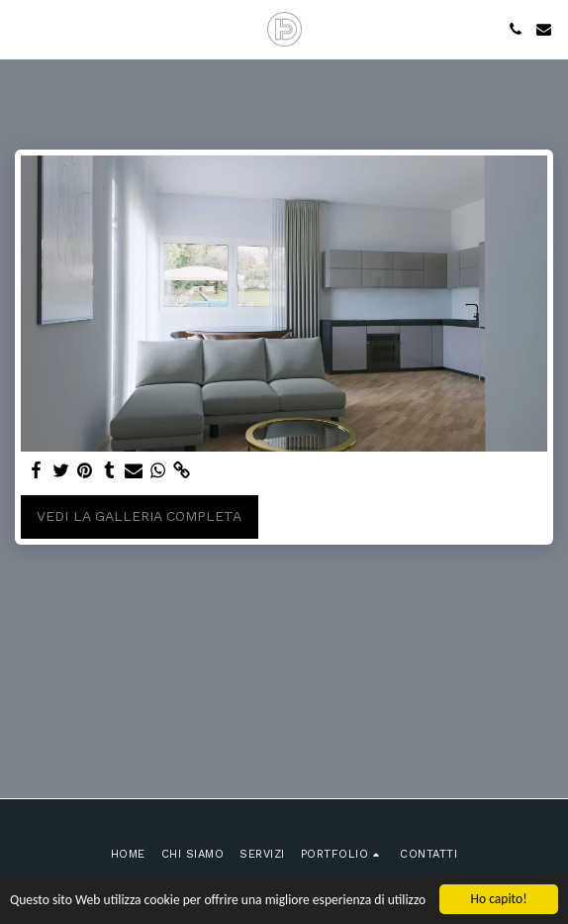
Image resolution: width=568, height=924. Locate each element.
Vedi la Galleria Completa (139, 516)
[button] (22, 29)
